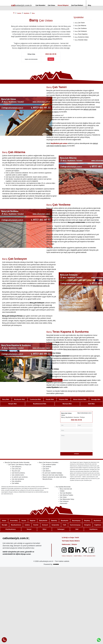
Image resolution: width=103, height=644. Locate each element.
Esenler (36, 525)
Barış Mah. (6, 400)
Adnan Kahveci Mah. (80, 400)
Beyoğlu (5, 525)
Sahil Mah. (91, 404)
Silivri (44, 529)
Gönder (76, 454)
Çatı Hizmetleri (40, 5)
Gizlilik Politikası (78, 556)
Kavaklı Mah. (50, 400)
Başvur (51, 59)
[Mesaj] (76, 442)
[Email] (85, 425)
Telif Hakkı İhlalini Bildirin (71, 541)
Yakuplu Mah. (13, 404)
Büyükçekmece (16, 525)
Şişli (77, 529)
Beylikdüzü (97, 521)
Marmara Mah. (67, 404)
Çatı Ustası (51, 5)
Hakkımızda (66, 544)
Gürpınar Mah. (64, 400)
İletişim (74, 544)
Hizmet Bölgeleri (63, 5)
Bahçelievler (43, 521)
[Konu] (76, 430)
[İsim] (68, 425)
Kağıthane (98, 525)
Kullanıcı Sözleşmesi (67, 556)
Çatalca (27, 525)
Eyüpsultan (55, 525)
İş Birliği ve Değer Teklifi (70, 538)
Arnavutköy (14, 521)
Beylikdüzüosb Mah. (40, 404)
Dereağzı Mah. (96, 400)
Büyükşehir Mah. (20, 400)
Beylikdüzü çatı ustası (59, 144)
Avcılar (24, 521)
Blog (89, 5)
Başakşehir (65, 521)
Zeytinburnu (93, 529)
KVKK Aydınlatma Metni (89, 556)
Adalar (4, 521)
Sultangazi (61, 529)
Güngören (87, 525)
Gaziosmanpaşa (75, 525)
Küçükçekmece (11, 529)
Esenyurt (45, 525)
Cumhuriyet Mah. (35, 400)
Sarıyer (29, 529)
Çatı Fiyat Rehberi (77, 5)
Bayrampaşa (76, 521)
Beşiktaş (87, 521)
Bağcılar (33, 521)
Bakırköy (54, 521)
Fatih (65, 525)
